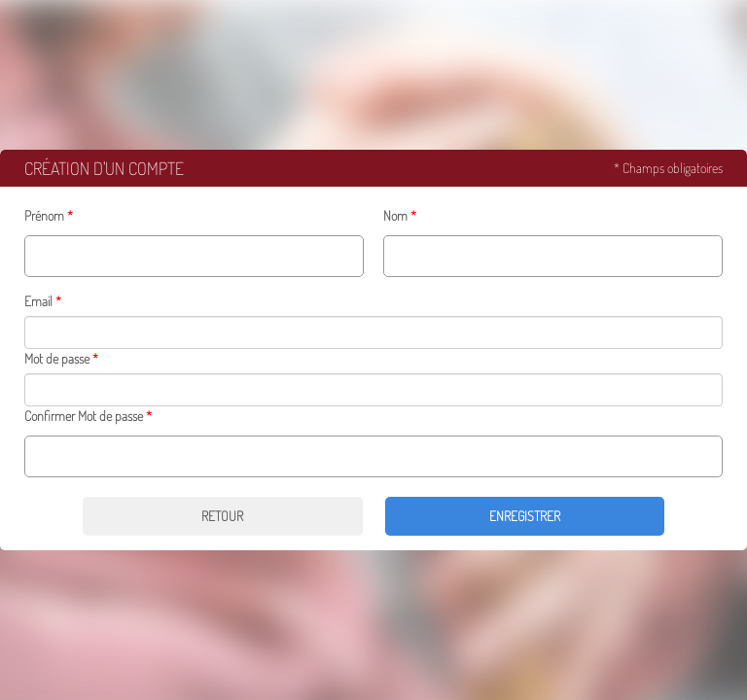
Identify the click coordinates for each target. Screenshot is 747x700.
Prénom (44, 215)
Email (38, 301)
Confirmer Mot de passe (84, 416)
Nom (395, 215)
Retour (222, 516)
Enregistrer (525, 516)
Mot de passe (57, 358)
